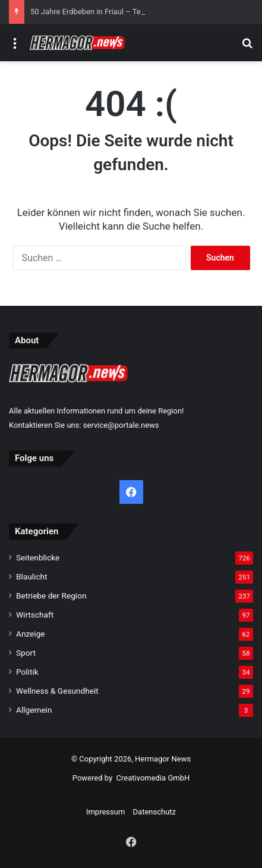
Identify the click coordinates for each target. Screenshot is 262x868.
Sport (26, 653)
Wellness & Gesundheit (57, 691)
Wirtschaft (35, 615)
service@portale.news (121, 425)
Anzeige (31, 634)
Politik (27, 672)
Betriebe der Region (51, 596)
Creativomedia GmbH (153, 778)
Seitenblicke (38, 557)
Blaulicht (32, 576)
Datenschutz (154, 812)
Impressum (105, 812)
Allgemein (34, 710)
